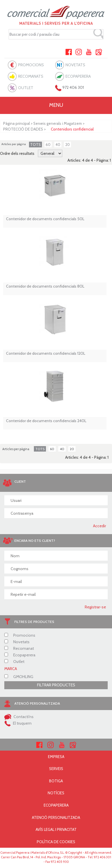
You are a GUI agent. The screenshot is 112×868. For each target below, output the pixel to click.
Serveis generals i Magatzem (58, 123)
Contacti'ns (19, 717)
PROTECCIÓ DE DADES (23, 129)
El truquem (18, 723)
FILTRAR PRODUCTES (56, 685)
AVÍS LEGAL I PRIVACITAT (56, 829)
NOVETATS (75, 65)
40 (58, 145)
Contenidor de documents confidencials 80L (45, 286)
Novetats (17, 642)
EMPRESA (56, 757)
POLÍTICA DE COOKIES (56, 842)
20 (67, 145)
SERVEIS (56, 769)
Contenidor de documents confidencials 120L (46, 353)
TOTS (35, 145)
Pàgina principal (17, 123)
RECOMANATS (31, 76)
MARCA (11, 669)
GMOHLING (19, 677)
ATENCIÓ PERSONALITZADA (56, 817)
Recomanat (19, 648)
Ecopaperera (20, 655)
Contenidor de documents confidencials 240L (46, 421)
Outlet (14, 661)
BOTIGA (56, 781)
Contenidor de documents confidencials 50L (45, 219)
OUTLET (26, 88)
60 (48, 145)
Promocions (20, 635)
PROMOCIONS (31, 65)
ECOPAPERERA (78, 76)
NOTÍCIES (56, 793)
